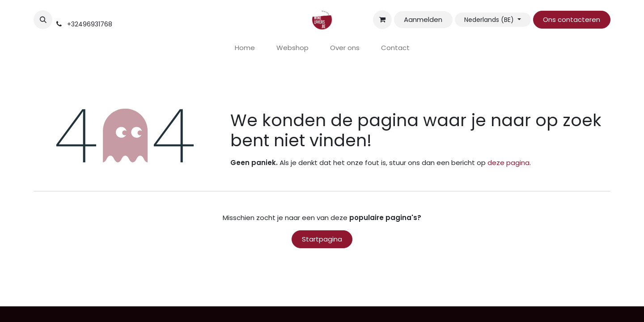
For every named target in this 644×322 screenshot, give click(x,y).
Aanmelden (423, 19)
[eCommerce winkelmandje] (382, 20)
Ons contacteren (572, 19)
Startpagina (322, 239)
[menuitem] (245, 48)
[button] (43, 20)
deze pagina (508, 163)
